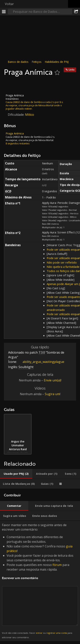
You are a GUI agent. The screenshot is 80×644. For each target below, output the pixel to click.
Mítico (30, 115)
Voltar (9, 4)
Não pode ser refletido (62, 262)
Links (72, 70)
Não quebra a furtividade (63, 267)
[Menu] (4, 12)
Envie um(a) (52, 380)
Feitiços (37, 62)
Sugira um (52, 394)
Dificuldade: (16, 115)
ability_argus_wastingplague (40, 362)
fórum (57, 565)
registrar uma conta (57, 633)
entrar (39, 633)
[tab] (16, 474)
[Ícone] (11, 85)
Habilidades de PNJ (57, 62)
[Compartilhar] (76, 12)
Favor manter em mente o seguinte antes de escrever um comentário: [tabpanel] (40, 581)
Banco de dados (18, 62)
